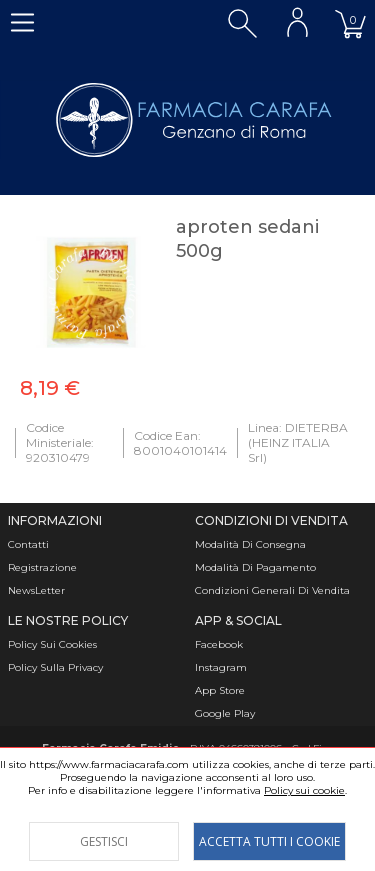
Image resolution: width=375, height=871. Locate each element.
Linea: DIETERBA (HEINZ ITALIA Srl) (298, 442)
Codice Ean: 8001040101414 (180, 443)
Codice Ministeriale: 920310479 (60, 442)
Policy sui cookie (304, 790)
